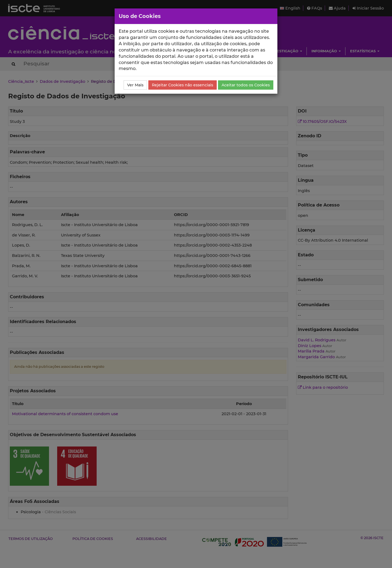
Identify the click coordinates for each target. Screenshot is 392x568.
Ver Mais (135, 85)
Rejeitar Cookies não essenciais (183, 85)
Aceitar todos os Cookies (246, 85)
